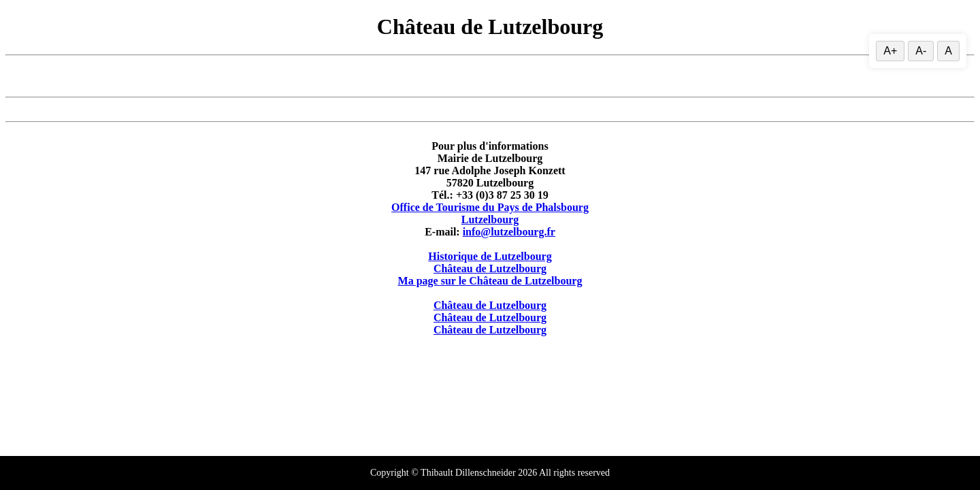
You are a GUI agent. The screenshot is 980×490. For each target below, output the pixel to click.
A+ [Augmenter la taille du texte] (890, 51)
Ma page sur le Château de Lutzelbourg (490, 281)
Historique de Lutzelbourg (490, 256)
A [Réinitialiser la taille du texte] (948, 51)
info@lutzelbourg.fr (509, 232)
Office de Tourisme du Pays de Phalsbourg (490, 207)
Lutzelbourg (490, 219)
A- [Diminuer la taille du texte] (921, 51)
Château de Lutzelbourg (490, 268)
